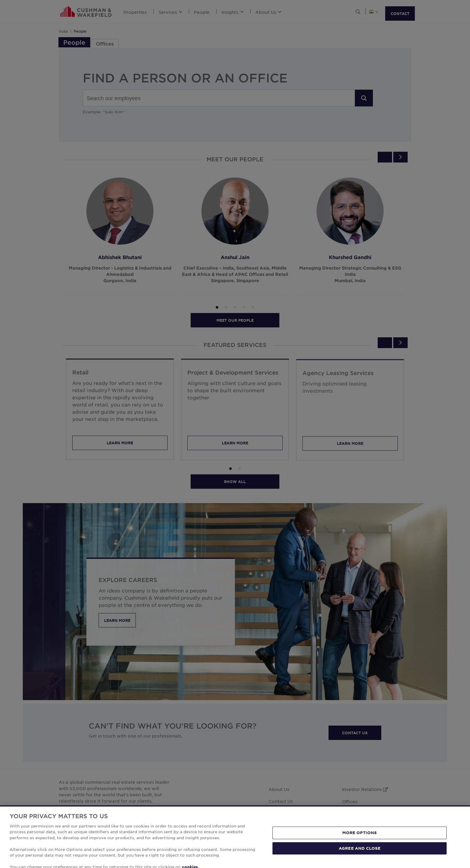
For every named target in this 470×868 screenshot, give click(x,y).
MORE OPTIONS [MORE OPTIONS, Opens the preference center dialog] (360, 852)
